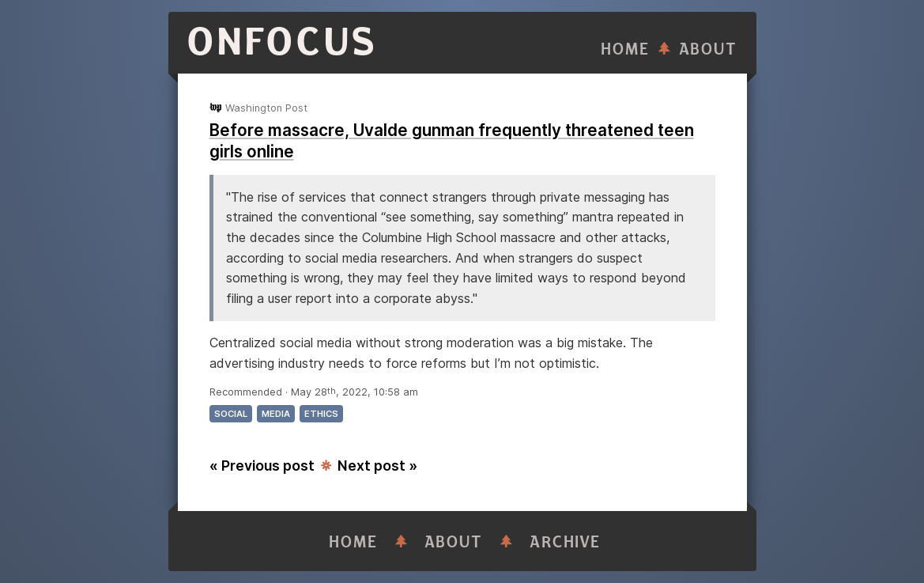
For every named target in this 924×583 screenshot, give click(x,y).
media (276, 414)
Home (625, 49)
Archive (565, 542)
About (708, 49)
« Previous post (262, 466)
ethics (321, 414)
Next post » (377, 466)
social (231, 414)
